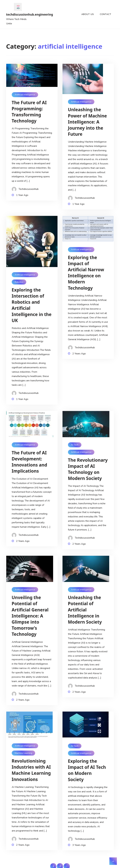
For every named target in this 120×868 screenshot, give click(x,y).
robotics (19, 282)
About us (88, 14)
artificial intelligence (25, 95)
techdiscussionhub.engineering (18, 14)
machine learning (23, 753)
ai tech (75, 445)
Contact (106, 14)
